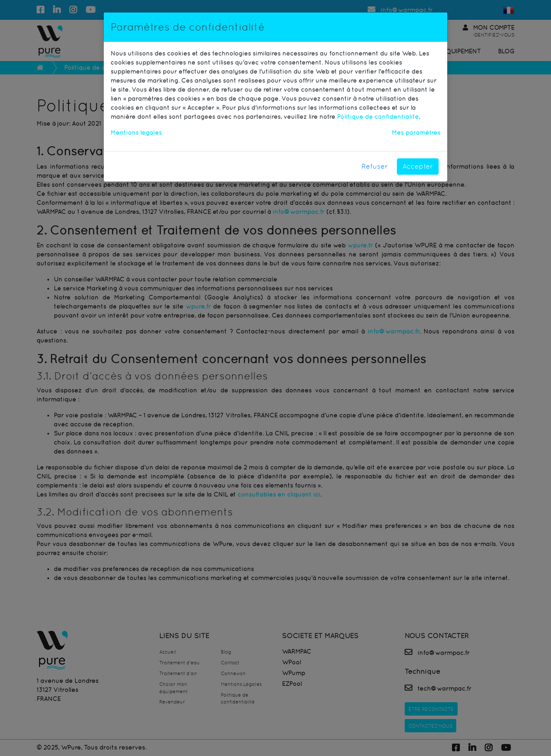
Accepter (418, 166)
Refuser (375, 166)
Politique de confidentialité (378, 117)
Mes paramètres (416, 133)
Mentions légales (136, 133)
